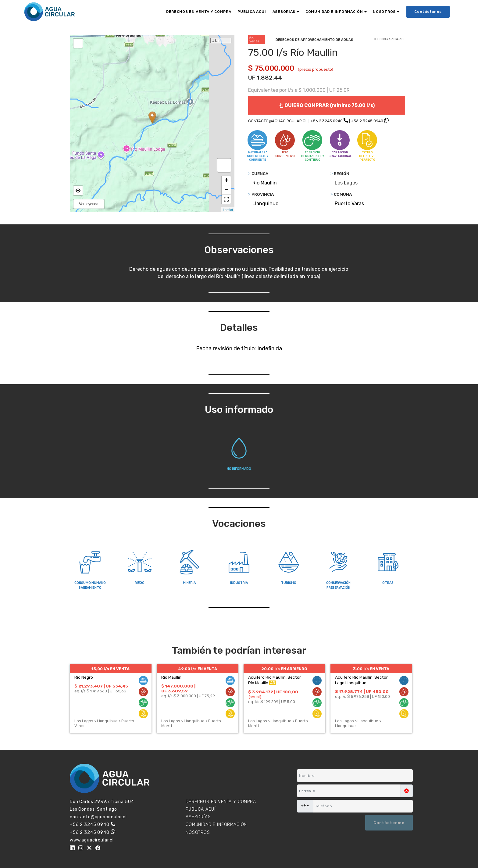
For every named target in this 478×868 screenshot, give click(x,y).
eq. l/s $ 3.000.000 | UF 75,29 (188, 696)
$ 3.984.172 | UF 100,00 (273, 692)
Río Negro (84, 677)
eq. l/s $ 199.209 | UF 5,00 (272, 702)
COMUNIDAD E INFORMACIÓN (334, 12)
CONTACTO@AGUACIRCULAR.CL (278, 121)
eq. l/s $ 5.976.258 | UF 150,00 (362, 697)
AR (273, 683)
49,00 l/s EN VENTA (198, 669)
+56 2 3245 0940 (326, 121)
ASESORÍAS (284, 12)
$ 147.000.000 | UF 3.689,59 (178, 688)
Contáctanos (428, 12)
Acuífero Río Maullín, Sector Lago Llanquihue (361, 680)
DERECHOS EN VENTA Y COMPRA (199, 12)
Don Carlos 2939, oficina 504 (102, 802)
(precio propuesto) (316, 69)
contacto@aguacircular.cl (98, 817)
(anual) (255, 697)
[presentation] (327, 823)
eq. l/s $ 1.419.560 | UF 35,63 (100, 691)
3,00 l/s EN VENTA (371, 669)
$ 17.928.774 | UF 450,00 (362, 691)
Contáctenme (389, 823)
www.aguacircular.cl (92, 840)
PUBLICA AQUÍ (252, 12)
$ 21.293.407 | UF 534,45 (101, 686)
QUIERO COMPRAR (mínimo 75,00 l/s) (327, 105)
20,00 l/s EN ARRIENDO (284, 669)
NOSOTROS (384, 12)
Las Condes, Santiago (93, 809)
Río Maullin (171, 677)
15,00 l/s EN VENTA (111, 669)
